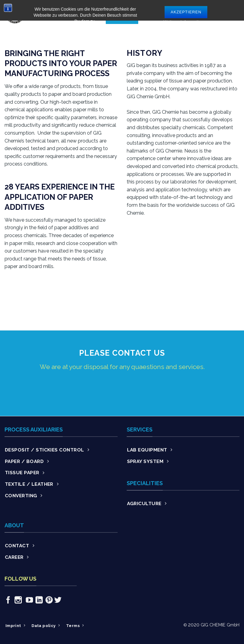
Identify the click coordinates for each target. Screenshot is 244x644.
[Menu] (236, 13)
